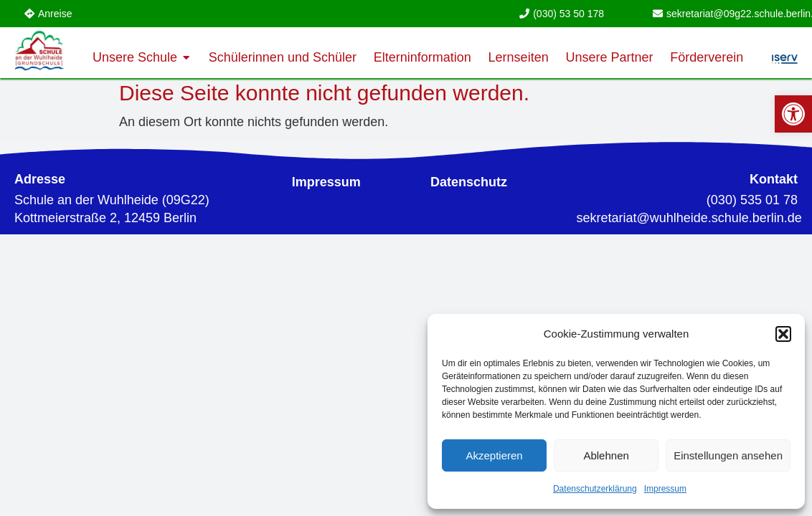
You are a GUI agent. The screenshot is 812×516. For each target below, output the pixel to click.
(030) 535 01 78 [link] (752, 200)
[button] (783, 334)
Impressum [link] (665, 489)
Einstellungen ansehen (728, 455)
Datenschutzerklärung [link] (595, 489)
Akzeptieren (494, 455)
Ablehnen (606, 455)
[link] (793, 114)
